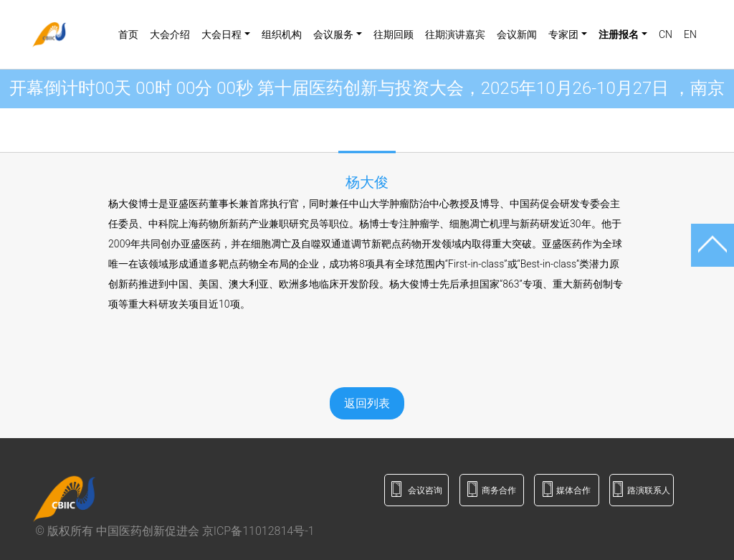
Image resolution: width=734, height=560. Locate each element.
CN (666, 34)
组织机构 (282, 34)
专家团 (563, 34)
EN (690, 34)
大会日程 (221, 34)
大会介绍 (170, 34)
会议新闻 (517, 34)
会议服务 (333, 34)
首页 (128, 34)
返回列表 (367, 403)
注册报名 (619, 34)
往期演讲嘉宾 (455, 34)
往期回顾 (394, 34)
